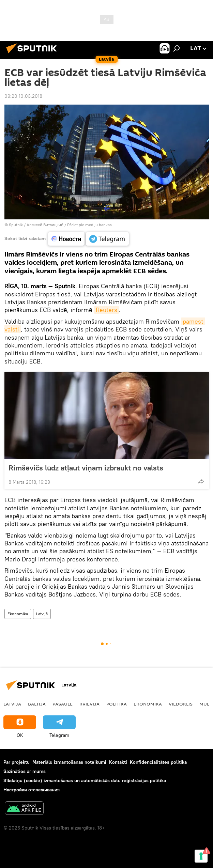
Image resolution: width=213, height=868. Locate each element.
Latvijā (42, 614)
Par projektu (17, 762)
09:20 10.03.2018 (23, 96)
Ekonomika (18, 614)
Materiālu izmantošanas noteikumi (69, 762)
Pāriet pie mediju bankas (89, 225)
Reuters (106, 310)
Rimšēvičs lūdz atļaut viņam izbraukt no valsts (86, 468)
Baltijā (37, 704)
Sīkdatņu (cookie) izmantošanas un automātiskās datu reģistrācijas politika (85, 780)
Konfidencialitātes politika (158, 762)
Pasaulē (63, 704)
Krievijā (89, 704)
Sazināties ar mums (25, 771)
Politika (117, 704)
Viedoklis (181, 704)
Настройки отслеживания (32, 790)
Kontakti (118, 762)
